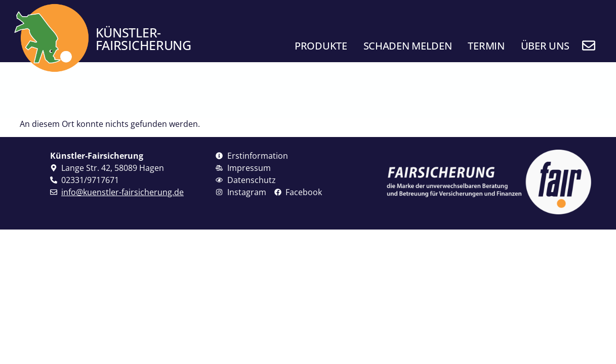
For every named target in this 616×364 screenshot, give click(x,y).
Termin (486, 46)
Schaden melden (408, 46)
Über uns (545, 46)
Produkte (321, 46)
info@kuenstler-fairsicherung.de (122, 192)
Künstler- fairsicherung (143, 39)
